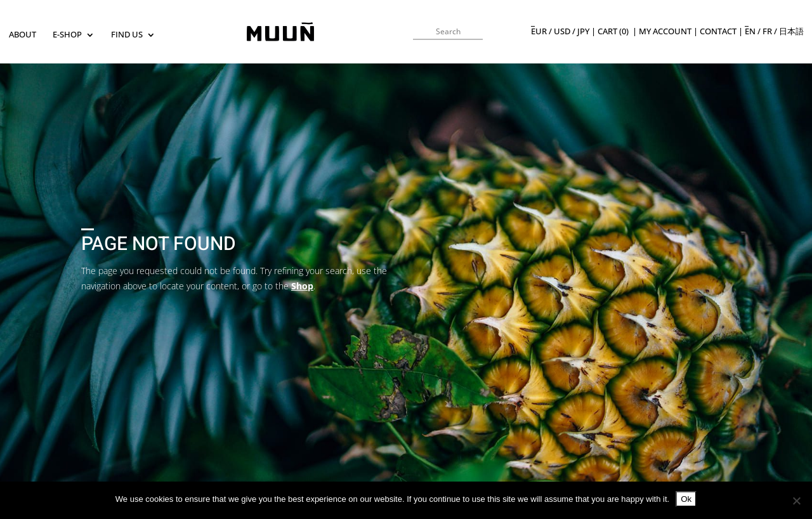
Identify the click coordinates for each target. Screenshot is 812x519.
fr (767, 31)
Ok (686, 499)
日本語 (791, 31)
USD (562, 31)
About (23, 35)
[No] (796, 501)
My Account (665, 31)
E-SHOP (67, 35)
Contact (718, 31)
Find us (127, 35)
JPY (583, 31)
